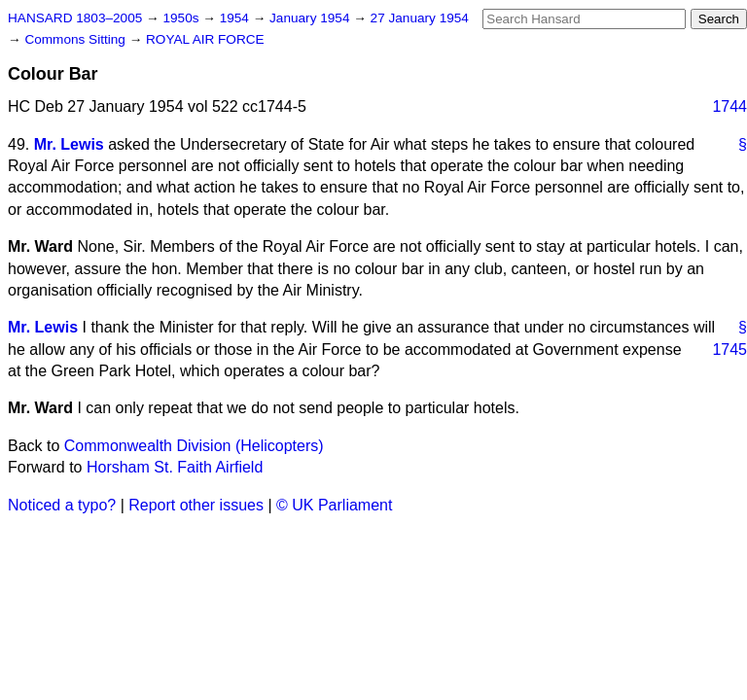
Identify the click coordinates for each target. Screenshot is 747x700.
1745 (729, 350)
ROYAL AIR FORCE (205, 39)
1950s (182, 18)
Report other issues (196, 505)
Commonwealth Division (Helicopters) (194, 446)
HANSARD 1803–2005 (75, 18)
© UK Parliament (334, 505)
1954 (236, 18)
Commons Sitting (76, 39)
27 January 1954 (420, 18)
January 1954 (311, 18)
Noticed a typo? (62, 505)
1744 (729, 106)
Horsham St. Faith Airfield (175, 467)
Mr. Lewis (69, 144)
